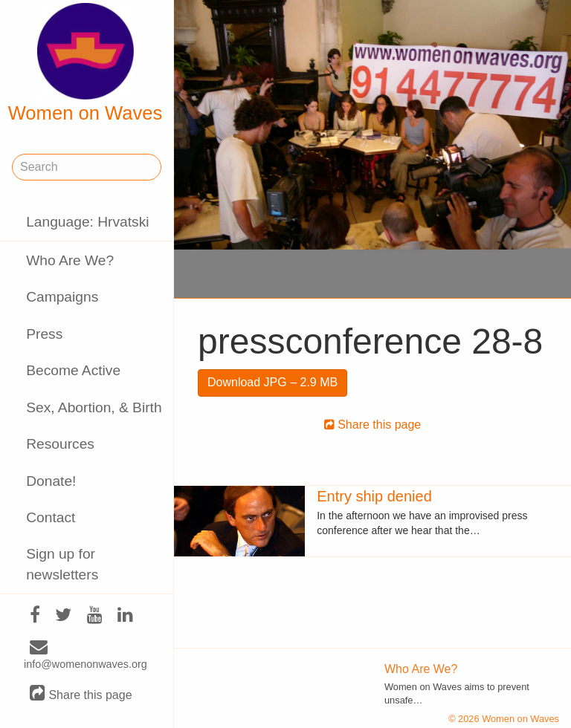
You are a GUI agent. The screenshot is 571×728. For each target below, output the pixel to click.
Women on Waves (86, 63)
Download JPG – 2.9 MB (272, 382)
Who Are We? (70, 260)
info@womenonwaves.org (86, 656)
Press (44, 334)
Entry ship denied (374, 496)
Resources (60, 444)
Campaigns (62, 297)
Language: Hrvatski (87, 222)
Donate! (51, 481)
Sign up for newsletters (62, 564)
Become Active (73, 370)
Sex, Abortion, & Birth (94, 407)
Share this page (81, 694)
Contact (51, 517)
